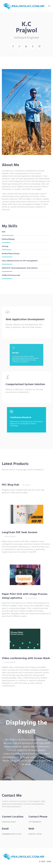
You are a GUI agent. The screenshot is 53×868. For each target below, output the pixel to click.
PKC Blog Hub (10, 485)
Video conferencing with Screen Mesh (26, 658)
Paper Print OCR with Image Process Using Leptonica (25, 596)
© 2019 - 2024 (45, 862)
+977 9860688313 (35, 822)
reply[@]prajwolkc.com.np (12, 834)
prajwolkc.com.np (35, 834)
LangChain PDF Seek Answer (23, 532)
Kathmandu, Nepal (9, 822)
